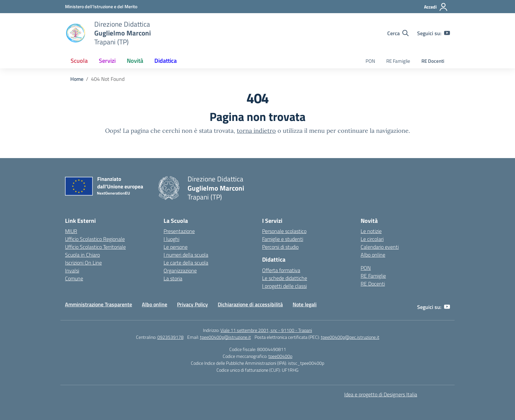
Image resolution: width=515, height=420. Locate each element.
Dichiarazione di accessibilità (250, 304)
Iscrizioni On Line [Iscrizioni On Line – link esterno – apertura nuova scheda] (83, 263)
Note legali (305, 304)
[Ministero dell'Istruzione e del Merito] (101, 6)
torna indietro (256, 131)
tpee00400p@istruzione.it (225, 337)
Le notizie (371, 231)
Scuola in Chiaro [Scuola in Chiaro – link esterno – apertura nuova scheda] (82, 255)
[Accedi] (436, 7)
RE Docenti (433, 61)
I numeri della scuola (186, 255)
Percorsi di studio (280, 247)
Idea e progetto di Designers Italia (381, 394)
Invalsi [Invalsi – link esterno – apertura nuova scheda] (72, 270)
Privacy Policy (192, 304)
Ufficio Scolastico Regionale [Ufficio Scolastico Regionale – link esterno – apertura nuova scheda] (95, 239)
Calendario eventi (380, 247)
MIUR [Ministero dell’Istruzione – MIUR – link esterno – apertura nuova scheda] (71, 231)
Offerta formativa (281, 270)
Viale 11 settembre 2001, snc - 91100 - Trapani (266, 330)
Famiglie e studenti (283, 239)
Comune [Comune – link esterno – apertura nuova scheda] (74, 278)
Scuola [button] (79, 61)
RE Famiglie (398, 61)
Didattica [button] (166, 61)
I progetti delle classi (284, 286)
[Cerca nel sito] (398, 33)
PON (370, 61)
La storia (173, 278)
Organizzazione (180, 270)
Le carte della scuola (186, 263)
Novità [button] (135, 61)
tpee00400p (280, 356)
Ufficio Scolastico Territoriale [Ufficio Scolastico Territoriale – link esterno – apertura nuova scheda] (95, 247)
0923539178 (170, 337)
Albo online (373, 255)
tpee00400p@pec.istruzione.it (350, 337)
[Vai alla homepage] (76, 33)
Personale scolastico (284, 231)
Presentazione (179, 231)
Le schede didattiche (285, 278)
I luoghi (171, 239)
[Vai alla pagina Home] (77, 79)
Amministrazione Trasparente (99, 304)
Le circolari (372, 239)
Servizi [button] (107, 61)
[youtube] (447, 33)
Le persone (176, 247)
